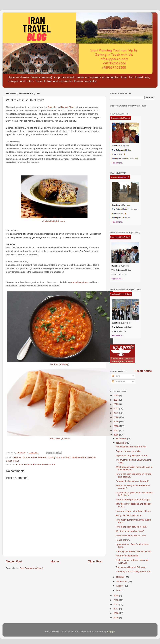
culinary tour (54, 457)
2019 (116, 422)
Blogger (111, 631)
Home (55, 561)
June (119, 590)
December (122, 439)
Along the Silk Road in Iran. (129, 515)
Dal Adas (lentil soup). (60, 364)
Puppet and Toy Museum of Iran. (132, 456)
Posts (116, 376)
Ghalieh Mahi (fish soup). (54, 221)
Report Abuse (143, 371)
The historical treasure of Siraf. (131, 447)
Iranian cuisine (79, 457)
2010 (116, 613)
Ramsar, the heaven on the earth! (132, 481)
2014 (116, 596)
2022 (116, 408)
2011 (116, 609)
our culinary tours (80, 282)
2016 (116, 435)
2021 (116, 413)
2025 (116, 395)
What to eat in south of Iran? (130, 531)
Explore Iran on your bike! (128, 451)
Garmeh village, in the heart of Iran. (133, 511)
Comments (119, 382)
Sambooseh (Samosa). (60, 439)
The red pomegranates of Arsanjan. (133, 500)
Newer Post (14, 561)
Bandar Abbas (68, 107)
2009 (116, 617)
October (120, 577)
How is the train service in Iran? (131, 527)
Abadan (18, 457)
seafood (91, 457)
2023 (116, 404)
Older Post (95, 561)
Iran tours (66, 457)
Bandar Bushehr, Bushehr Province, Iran (36, 464)
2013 (116, 600)
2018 (116, 426)
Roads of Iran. (123, 540)
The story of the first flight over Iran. (133, 571)
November (122, 443)
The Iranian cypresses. (127, 556)
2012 (116, 604)
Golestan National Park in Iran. (131, 536)
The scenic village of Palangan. (131, 567)
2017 (116, 430)
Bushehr (52, 107)
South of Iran (12, 461)
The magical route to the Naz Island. (134, 551)
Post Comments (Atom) (31, 568)
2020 (116, 417)
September (122, 581)
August (120, 586)
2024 (116, 400)
